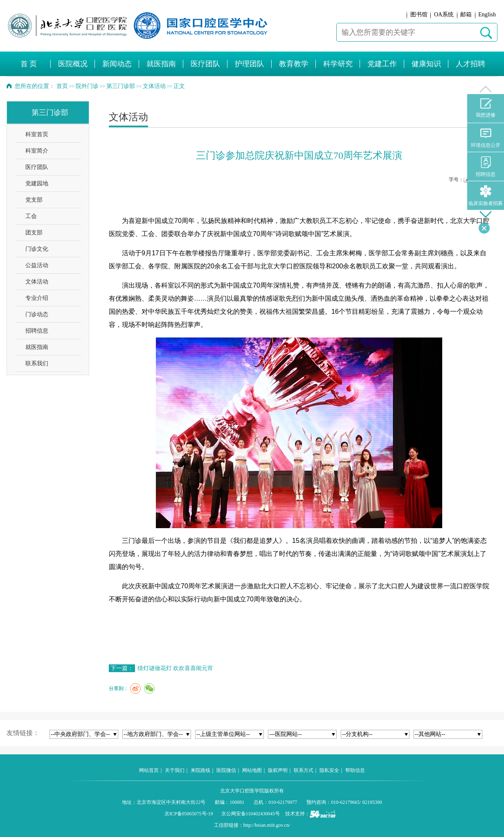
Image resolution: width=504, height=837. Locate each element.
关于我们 (175, 770)
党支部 (34, 200)
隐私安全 (329, 770)
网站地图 (252, 770)
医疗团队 (37, 167)
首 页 (29, 64)
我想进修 (486, 108)
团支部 (34, 233)
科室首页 (37, 134)
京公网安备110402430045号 (251, 814)
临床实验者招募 (486, 196)
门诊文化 (37, 249)
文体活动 (37, 282)
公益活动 (37, 265)
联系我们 (37, 363)
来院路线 (200, 770)
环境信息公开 (486, 138)
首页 (62, 86)
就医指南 (37, 347)
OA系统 (444, 15)
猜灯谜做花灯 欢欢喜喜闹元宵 (175, 668)
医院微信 (226, 770)
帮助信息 (355, 770)
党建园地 (37, 183)
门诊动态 (37, 314)
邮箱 (466, 15)
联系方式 (304, 770)
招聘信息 (37, 331)
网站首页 (149, 770)
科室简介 (37, 151)
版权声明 (278, 770)
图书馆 (419, 15)
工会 (31, 216)
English (487, 15)
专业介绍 (37, 298)
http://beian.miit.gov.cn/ (267, 825)
